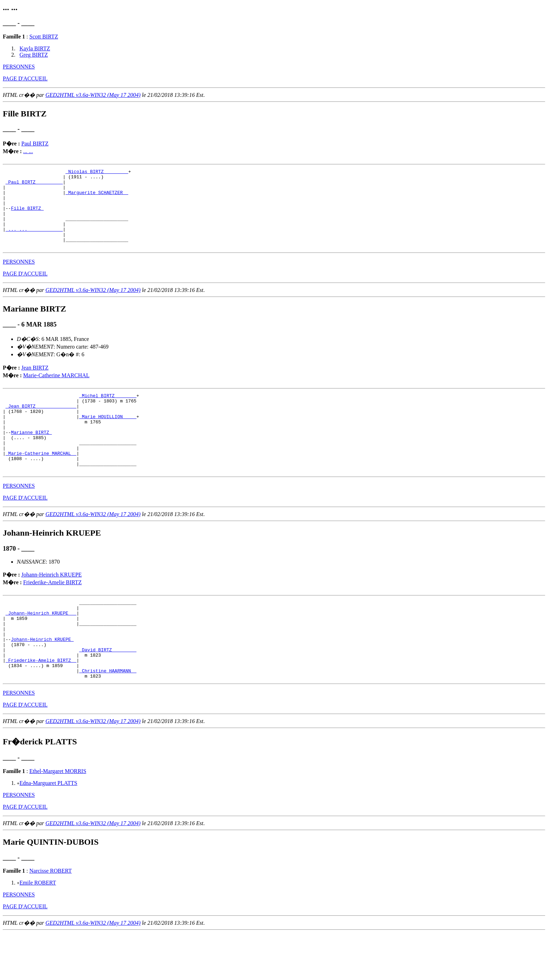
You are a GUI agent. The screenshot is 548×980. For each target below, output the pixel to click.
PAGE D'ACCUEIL (25, 78)
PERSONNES (19, 67)
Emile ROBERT (38, 930)
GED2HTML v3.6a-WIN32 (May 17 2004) (93, 95)
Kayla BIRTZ (35, 48)
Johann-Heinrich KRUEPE (52, 606)
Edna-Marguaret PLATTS (48, 830)
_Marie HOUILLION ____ (108, 437)
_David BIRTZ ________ (108, 692)
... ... (28, 151)
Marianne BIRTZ (31, 456)
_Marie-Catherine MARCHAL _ (41, 481)
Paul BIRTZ (35, 144)
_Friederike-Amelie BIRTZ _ (41, 704)
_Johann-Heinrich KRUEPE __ (41, 648)
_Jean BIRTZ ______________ (41, 425)
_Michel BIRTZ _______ (108, 412)
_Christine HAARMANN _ (108, 717)
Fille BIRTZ (27, 216)
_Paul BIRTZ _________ (34, 185)
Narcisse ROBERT (51, 918)
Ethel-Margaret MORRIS (58, 818)
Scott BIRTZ (44, 37)
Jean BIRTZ (35, 383)
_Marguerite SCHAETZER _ (97, 198)
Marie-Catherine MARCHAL (56, 391)
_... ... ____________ (34, 242)
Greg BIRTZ (34, 55)
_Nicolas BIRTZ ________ (97, 172)
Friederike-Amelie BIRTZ (52, 614)
